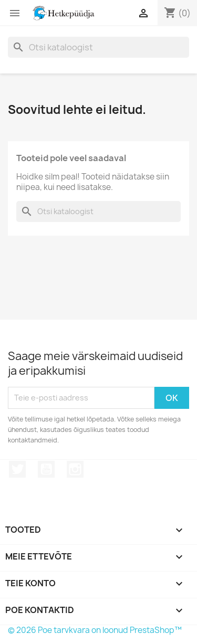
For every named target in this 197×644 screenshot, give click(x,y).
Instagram (75, 469)
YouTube (46, 469)
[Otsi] (98, 47)
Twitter (17, 469)
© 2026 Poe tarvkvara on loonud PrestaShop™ (95, 630)
